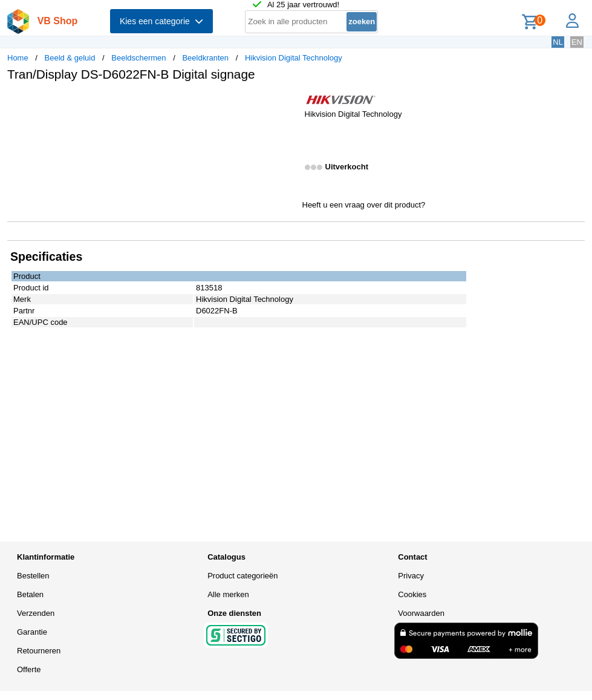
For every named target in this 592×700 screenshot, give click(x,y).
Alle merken (228, 594)
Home (18, 58)
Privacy (411, 576)
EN (577, 42)
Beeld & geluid (70, 58)
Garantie (32, 632)
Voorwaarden (421, 613)
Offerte (29, 669)
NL (558, 42)
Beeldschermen (138, 58)
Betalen (30, 594)
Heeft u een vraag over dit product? (364, 205)
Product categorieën (242, 576)
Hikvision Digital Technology (294, 58)
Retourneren (39, 651)
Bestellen (33, 576)
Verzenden (36, 613)
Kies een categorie (161, 21)
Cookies (412, 594)
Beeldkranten (205, 58)
